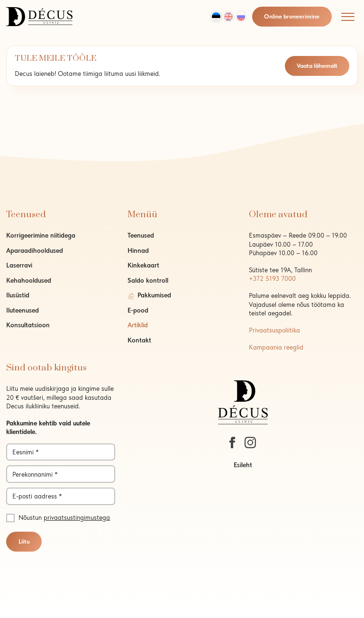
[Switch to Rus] (241, 17)
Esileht (243, 465)
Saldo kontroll (148, 280)
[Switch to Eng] (228, 17)
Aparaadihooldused (35, 250)
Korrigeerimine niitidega (41, 235)
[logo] (39, 16)
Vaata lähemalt (317, 66)
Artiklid (138, 325)
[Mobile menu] (348, 17)
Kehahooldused (29, 280)
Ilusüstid (18, 295)
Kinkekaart (143, 265)
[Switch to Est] (216, 17)
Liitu (24, 541)
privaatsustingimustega (77, 517)
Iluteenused (23, 310)
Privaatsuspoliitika (274, 330)
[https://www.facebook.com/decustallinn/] (232, 443)
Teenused (141, 235)
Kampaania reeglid (276, 347)
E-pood (138, 310)
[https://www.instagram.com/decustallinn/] (250, 443)
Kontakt (139, 340)
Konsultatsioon (28, 325)
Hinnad (138, 250)
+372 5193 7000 (272, 278)
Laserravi (19, 265)
